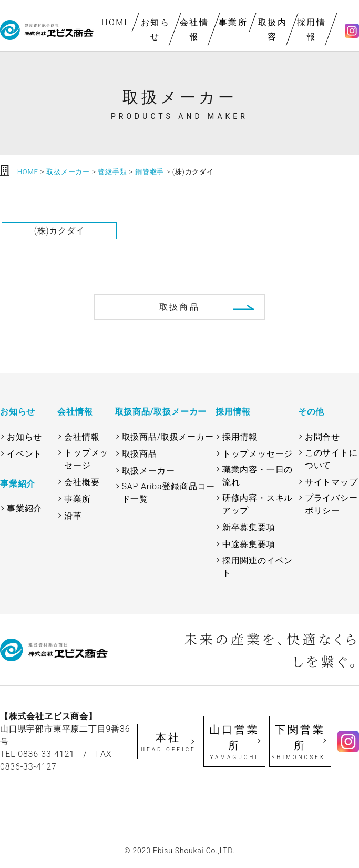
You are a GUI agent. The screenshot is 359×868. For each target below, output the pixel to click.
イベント (24, 454)
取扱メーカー (148, 471)
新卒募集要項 (249, 527)
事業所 (233, 22)
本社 (168, 742)
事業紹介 (24, 508)
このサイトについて (331, 459)
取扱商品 (179, 307)
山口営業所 (234, 742)
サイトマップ (331, 482)
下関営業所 (300, 742)
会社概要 (82, 482)
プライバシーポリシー (331, 504)
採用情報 (311, 29)
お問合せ (322, 437)
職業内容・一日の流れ (258, 476)
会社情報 (194, 29)
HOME (116, 22)
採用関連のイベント (258, 567)
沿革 (73, 516)
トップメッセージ (86, 459)
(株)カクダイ (59, 231)
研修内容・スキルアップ (258, 504)
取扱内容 (273, 29)
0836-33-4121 (46, 754)
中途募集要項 (249, 544)
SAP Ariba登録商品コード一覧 (169, 493)
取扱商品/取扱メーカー (168, 437)
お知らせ (155, 29)
